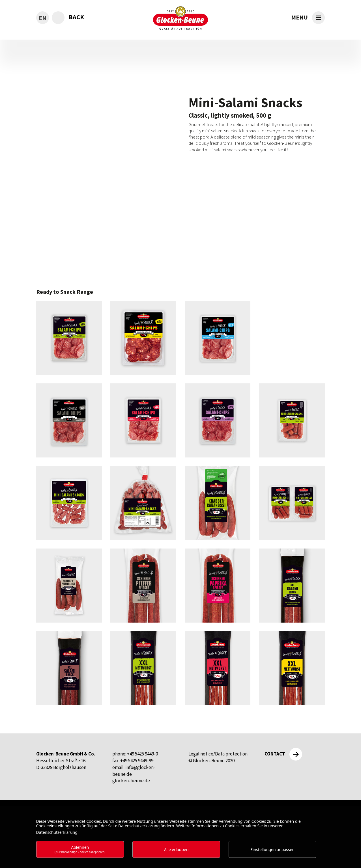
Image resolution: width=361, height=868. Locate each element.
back (76, 17)
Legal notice (201, 754)
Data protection (231, 754)
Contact (275, 754)
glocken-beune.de (131, 781)
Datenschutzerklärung (57, 832)
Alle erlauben (176, 849)
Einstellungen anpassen (272, 849)
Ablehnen (80, 849)
